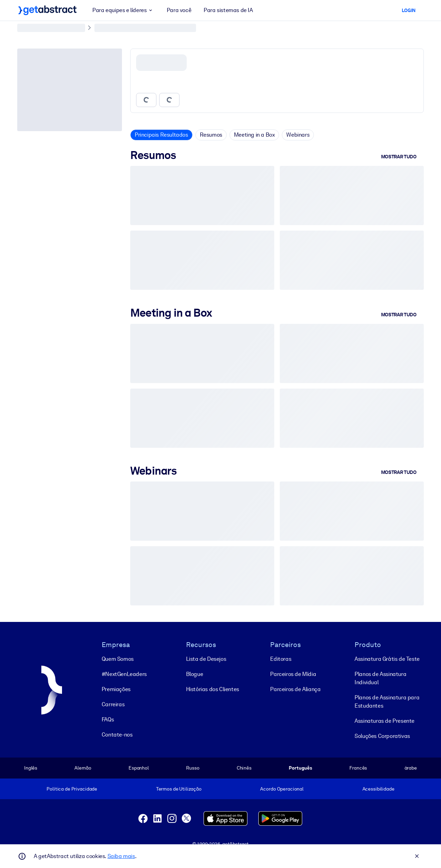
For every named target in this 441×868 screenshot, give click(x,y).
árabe (411, 768)
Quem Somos (118, 659)
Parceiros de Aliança (295, 689)
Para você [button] (179, 10)
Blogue (195, 674)
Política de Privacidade (72, 789)
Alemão (83, 768)
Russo (193, 768)
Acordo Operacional (282, 789)
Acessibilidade (378, 789)
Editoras (281, 659)
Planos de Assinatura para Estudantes (387, 702)
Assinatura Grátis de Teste (387, 659)
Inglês (31, 768)
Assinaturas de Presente (384, 721)
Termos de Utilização (179, 789)
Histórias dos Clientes (213, 689)
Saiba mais (121, 856)
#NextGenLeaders (124, 674)
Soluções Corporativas (382, 736)
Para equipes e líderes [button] (123, 10)
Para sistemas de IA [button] (228, 10)
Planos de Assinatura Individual (380, 678)
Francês (358, 768)
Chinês (244, 768)
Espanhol (139, 768)
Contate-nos (117, 735)
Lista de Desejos (206, 659)
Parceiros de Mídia (293, 674)
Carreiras (113, 704)
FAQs (108, 719)
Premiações (116, 689)
